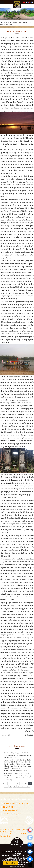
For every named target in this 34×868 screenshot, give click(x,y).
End (27, 786)
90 (22, 783)
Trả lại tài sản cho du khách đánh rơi (13, 773)
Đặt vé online (10, 863)
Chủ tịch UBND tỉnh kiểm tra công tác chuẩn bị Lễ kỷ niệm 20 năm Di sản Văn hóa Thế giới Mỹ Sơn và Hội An (17, 778)
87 (9, 783)
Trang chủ (3, 22)
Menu (2, 2)
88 (14, 783)
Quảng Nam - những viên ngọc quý (13, 753)
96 (19, 786)
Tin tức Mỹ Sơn (23, 22)
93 (6, 786)
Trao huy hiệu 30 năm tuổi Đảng (12, 771)
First (4, 783)
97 (23, 786)
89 (18, 783)
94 (10, 786)
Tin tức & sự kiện (12, 22)
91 (26, 783)
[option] (17, 14)
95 (15, 786)
